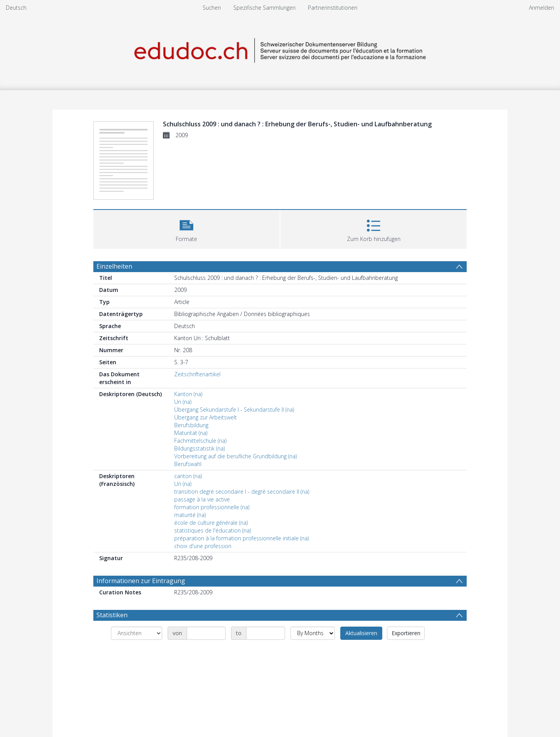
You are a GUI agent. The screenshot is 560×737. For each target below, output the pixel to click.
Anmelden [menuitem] (542, 8)
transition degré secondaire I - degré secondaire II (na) (242, 492)
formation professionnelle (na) (212, 507)
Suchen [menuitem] (212, 8)
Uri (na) (183, 402)
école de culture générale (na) (211, 523)
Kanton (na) (188, 394)
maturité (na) (190, 515)
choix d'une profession (203, 546)
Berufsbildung (191, 425)
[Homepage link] (280, 49)
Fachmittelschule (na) (200, 441)
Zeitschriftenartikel (197, 374)
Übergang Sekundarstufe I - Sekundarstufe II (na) (234, 410)
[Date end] (266, 633)
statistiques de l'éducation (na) (213, 530)
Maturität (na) (191, 433)
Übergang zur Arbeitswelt (206, 417)
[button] (186, 228)
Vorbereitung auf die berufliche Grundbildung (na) (235, 456)
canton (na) (188, 476)
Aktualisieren (361, 633)
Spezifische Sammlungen (264, 8)
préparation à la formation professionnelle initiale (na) (241, 538)
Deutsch (16, 8)
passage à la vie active (202, 499)
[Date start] (206, 633)
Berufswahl (188, 464)
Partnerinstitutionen (333, 8)
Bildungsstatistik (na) (199, 448)
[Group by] (136, 633)
